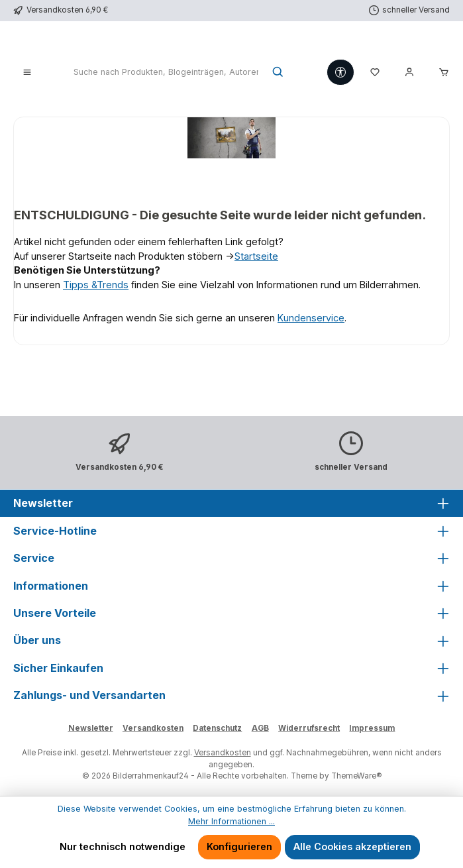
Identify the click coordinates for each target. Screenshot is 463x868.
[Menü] (27, 73)
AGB (260, 728)
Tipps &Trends (96, 285)
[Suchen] (279, 73)
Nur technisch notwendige (123, 846)
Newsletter (91, 728)
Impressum (372, 728)
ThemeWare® (356, 776)
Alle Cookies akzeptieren (352, 846)
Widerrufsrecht (309, 728)
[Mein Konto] (409, 73)
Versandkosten (153, 728)
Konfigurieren (239, 846)
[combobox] (166, 73)
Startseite (256, 256)
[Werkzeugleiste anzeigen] (340, 72)
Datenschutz (217, 728)
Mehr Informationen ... (231, 821)
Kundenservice (311, 318)
